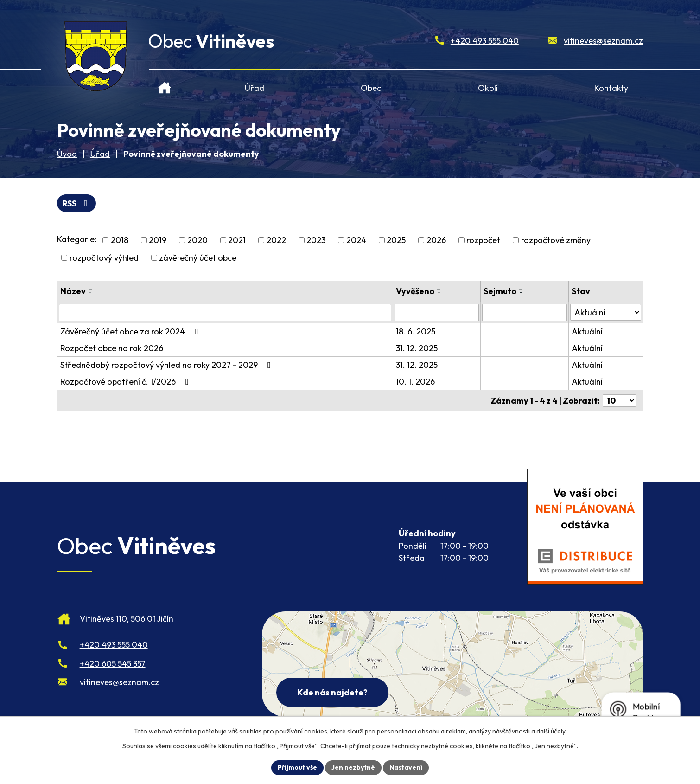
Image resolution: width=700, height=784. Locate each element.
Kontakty (611, 88)
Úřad (255, 88)
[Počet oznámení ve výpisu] (619, 401)
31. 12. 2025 (417, 348)
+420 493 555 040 (485, 41)
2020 (197, 240)
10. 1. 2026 (415, 382)
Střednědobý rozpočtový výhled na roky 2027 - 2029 (167, 365)
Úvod (165, 84)
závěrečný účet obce (198, 258)
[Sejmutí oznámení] (524, 313)
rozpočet (483, 240)
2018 (120, 240)
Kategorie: (77, 239)
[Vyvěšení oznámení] (437, 313)
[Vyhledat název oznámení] (225, 313)
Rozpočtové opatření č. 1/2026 (126, 382)
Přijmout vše (297, 767)
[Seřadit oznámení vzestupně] (91, 289)
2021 (237, 240)
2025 (396, 240)
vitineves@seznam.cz (603, 41)
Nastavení (406, 767)
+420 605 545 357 (113, 664)
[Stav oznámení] (606, 312)
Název (73, 291)
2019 (158, 240)
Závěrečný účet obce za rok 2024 (131, 331)
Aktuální (587, 331)
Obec (371, 88)
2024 (356, 240)
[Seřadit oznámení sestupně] (91, 293)
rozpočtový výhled (104, 258)
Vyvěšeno (415, 291)
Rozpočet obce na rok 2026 (120, 348)
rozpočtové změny (556, 240)
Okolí (488, 88)
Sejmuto (500, 291)
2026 (436, 240)
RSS (77, 203)
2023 (316, 240)
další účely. (551, 731)
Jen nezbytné (353, 767)
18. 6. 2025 (416, 331)
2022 (276, 240)
